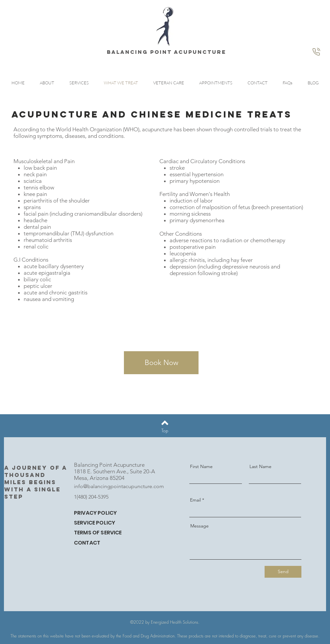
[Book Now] (161, 363)
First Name (201, 466)
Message (200, 526)
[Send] (283, 572)
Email (195, 500)
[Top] (165, 431)
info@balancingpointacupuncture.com (119, 486)
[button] (79, 83)
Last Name (260, 466)
